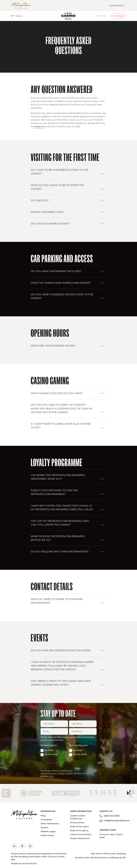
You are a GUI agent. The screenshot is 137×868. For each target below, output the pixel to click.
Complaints (46, 820)
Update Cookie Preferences (77, 817)
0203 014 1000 (112, 816)
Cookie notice (47, 835)
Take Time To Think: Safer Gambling (108, 854)
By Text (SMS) (49, 755)
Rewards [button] (102, 16)
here (71, 771)
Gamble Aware (82, 858)
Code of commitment (81, 834)
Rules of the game (79, 830)
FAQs (43, 816)
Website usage (48, 831)
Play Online (119, 16)
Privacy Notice (77, 823)
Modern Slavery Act (80, 838)
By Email (47, 750)
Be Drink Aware (99, 858)
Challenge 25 (115, 858)
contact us (39, 126)
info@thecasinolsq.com (117, 821)
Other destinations (50, 824)
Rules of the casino (79, 827)
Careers (44, 828)
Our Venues (117, 6)
